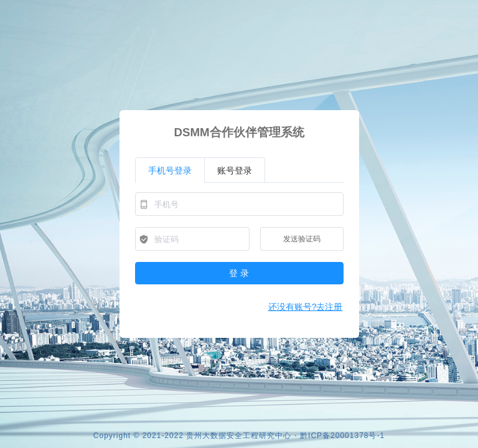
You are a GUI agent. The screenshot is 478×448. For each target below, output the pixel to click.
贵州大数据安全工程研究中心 (239, 436)
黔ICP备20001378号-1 (342, 436)
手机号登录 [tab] (170, 170)
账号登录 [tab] (235, 170)
